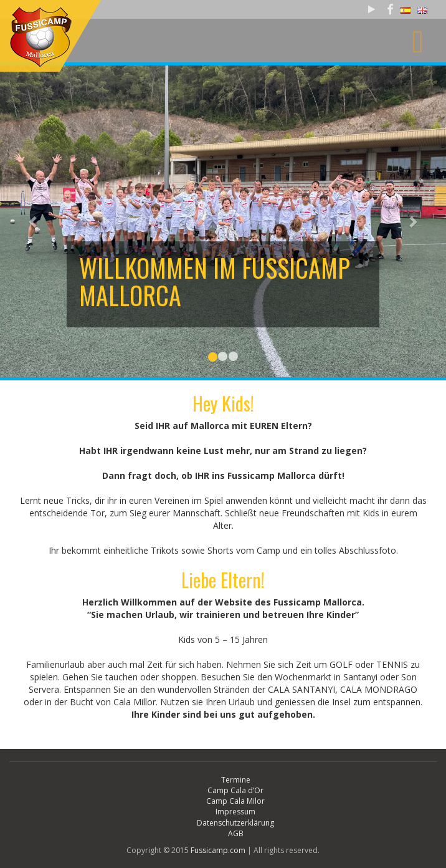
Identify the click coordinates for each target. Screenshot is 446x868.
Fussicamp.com (218, 850)
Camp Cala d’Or (235, 790)
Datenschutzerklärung (235, 823)
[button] (33, 221)
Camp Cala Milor (235, 801)
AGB (236, 833)
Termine (236, 780)
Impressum (235, 812)
